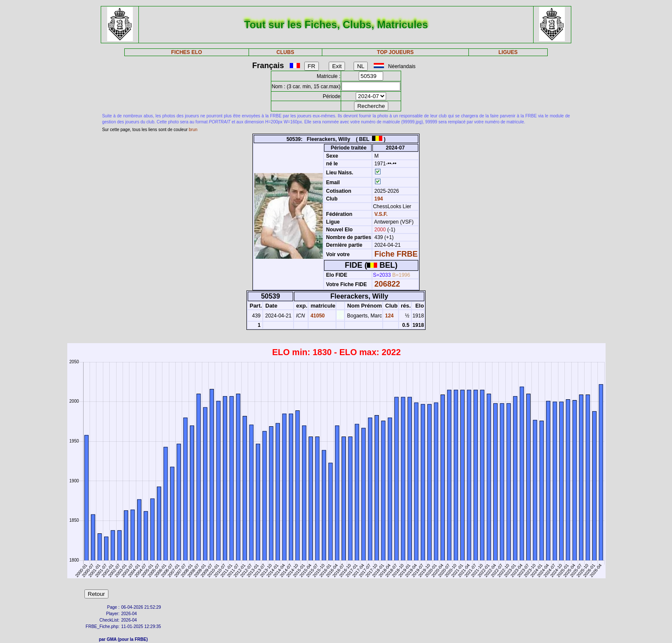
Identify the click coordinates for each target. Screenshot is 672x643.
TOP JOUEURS (396, 52)
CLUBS (285, 52)
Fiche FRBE (396, 254)
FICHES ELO (186, 52)
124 (388, 316)
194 (378, 199)
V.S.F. (381, 214)
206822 (387, 284)
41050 (317, 316)
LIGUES (508, 52)
